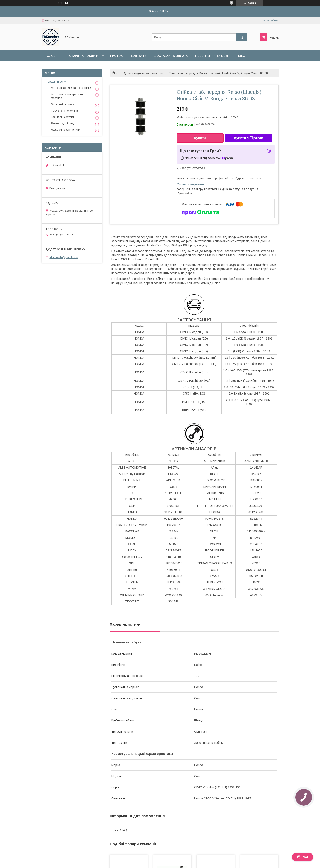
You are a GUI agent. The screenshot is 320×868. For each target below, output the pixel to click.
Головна (52, 56)
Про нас (117, 56)
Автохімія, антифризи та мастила (67, 96)
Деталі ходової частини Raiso (144, 73)
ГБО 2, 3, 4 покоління (65, 111)
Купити (200, 138)
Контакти (139, 56)
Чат (303, 857)
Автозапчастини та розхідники (71, 88)
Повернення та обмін (213, 56)
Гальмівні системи (63, 117)
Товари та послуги (83, 56)
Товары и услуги (57, 82)
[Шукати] (242, 37)
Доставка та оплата (171, 56)
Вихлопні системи (63, 104)
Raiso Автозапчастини (66, 130)
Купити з (249, 138)
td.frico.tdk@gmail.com (64, 257)
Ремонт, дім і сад (62, 123)
